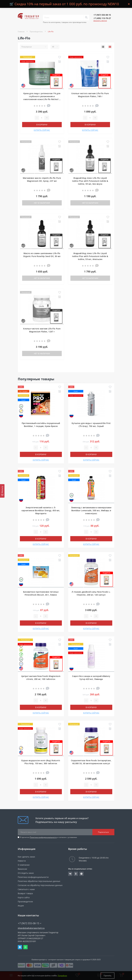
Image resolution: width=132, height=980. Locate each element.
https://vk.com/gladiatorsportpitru (70, 874)
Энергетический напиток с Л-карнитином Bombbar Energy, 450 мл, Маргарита (41, 510)
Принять (108, 976)
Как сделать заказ (26, 857)
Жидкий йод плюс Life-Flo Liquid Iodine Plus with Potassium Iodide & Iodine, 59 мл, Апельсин (90, 256)
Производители (25, 902)
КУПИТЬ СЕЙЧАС (42, 130)
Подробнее (62, 976)
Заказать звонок (100, 21)
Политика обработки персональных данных (39, 881)
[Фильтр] (2, 491)
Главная (21, 32)
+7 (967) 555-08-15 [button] (30, 923)
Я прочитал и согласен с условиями (49, 837)
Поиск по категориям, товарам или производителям (65, 22)
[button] (102, 15)
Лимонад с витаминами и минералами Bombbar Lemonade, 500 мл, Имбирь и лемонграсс (91, 510)
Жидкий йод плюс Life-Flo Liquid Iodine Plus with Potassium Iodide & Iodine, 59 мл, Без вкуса (90, 181)
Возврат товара (25, 893)
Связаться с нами (26, 889)
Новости (22, 861)
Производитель (36, 32)
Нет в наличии (42, 203)
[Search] (86, 18)
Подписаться (103, 832)
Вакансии (22, 869)
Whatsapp (25, 947)
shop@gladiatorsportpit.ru (31, 928)
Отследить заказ (26, 873)
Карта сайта (24, 897)
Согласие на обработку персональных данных (40, 885)
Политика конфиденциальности (43, 837)
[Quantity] (42, 118)
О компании (24, 865)
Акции (21, 906)
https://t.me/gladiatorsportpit (81, 874)
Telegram (20, 947)
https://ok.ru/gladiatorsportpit (76, 874)
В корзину (42, 125)
